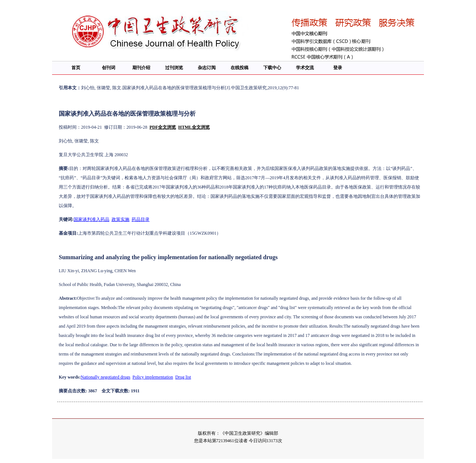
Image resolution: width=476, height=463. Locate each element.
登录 (338, 68)
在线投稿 (239, 68)
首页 (76, 68)
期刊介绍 (141, 68)
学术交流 (305, 68)
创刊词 (109, 68)
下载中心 (272, 68)
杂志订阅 (207, 68)
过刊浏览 (174, 68)
